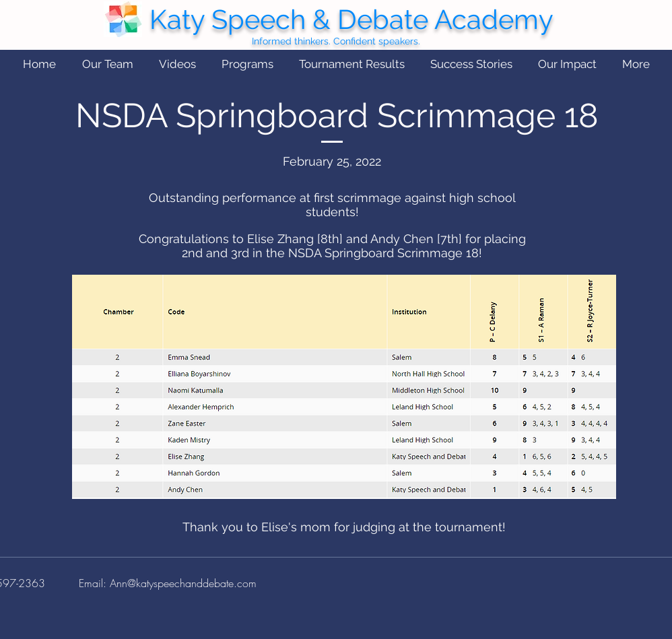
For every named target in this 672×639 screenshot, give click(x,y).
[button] (107, 64)
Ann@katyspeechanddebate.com (183, 583)
